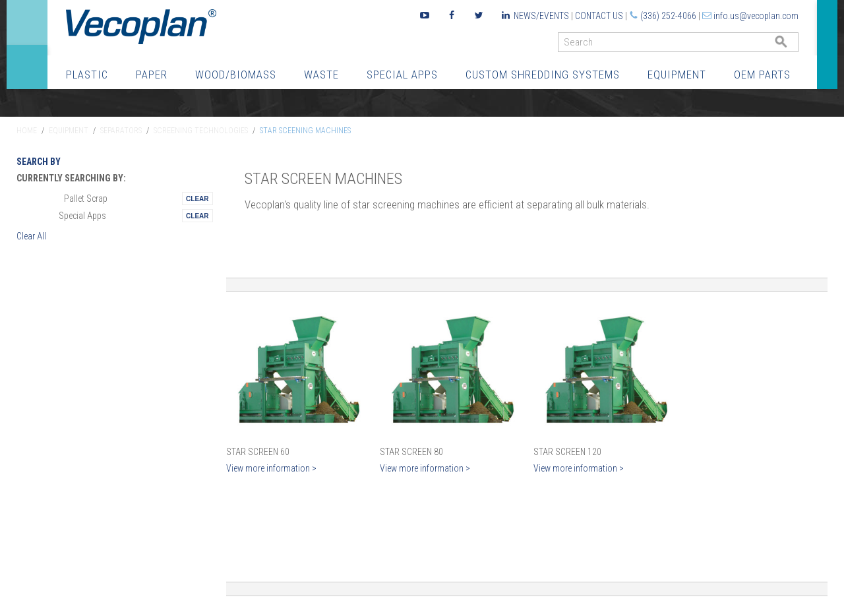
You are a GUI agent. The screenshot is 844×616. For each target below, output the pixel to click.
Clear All (31, 236)
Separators (121, 131)
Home (27, 131)
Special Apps (402, 75)
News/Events (541, 16)
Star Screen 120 (567, 452)
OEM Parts (762, 75)
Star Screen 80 (411, 452)
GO (793, 45)
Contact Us (599, 16)
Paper (152, 75)
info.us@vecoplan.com (756, 16)
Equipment (677, 75)
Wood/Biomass (236, 75)
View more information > (271, 468)
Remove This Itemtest (197, 199)
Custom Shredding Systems (543, 75)
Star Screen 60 (258, 452)
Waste (321, 75)
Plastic (87, 75)
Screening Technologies (201, 131)
